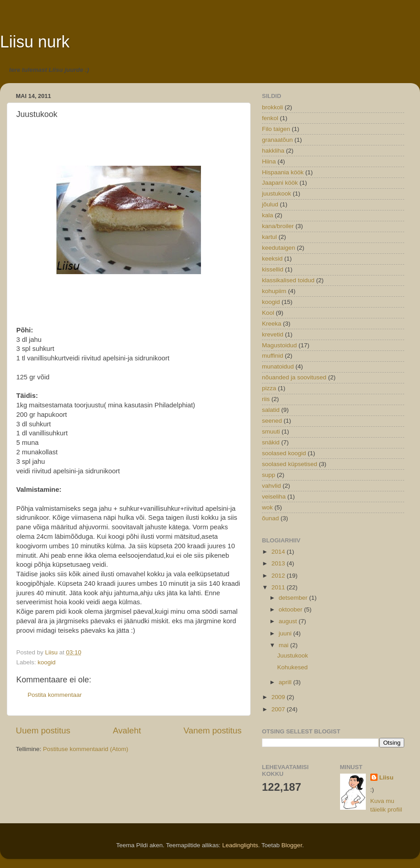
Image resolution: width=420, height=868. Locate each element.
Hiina (269, 161)
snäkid (271, 442)
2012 (279, 576)
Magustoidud (279, 345)
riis (266, 399)
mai (285, 645)
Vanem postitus (212, 730)
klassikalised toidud (288, 280)
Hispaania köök (283, 172)
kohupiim (274, 291)
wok (267, 507)
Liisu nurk (35, 42)
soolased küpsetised (289, 464)
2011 (279, 587)
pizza (269, 388)
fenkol (270, 118)
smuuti (271, 432)
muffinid (273, 356)
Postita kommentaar (55, 695)
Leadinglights (240, 845)
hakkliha (273, 151)
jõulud (270, 204)
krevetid (273, 334)
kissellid (273, 269)
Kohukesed (293, 667)
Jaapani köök (280, 183)
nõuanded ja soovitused (294, 377)
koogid (47, 662)
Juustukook (293, 656)
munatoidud (278, 366)
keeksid (272, 259)
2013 (279, 563)
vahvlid (271, 486)
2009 (279, 697)
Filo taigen (276, 129)
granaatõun (277, 140)
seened (272, 421)
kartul (269, 237)
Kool (268, 313)
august (289, 621)
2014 (279, 552)
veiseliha (274, 497)
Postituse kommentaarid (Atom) (86, 749)
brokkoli (273, 107)
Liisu (387, 777)
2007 (279, 709)
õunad (271, 518)
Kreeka (272, 324)
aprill (286, 682)
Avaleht (127, 730)
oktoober (291, 609)
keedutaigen (279, 248)
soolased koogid (284, 453)
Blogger (292, 845)
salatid (271, 410)
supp (268, 475)
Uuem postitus (43, 730)
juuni (286, 633)
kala (268, 215)
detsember (294, 598)
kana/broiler (278, 226)
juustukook (277, 194)
